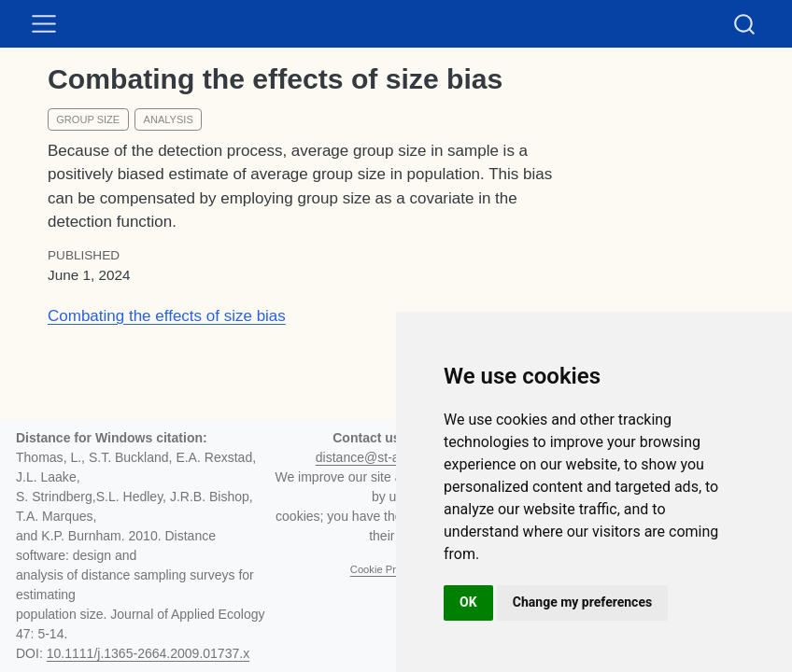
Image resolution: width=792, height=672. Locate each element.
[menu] (44, 24)
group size (88, 119)
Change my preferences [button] (582, 602)
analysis (169, 119)
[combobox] (745, 24)
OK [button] (468, 602)
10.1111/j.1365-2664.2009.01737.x (148, 653)
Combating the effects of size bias (167, 316)
